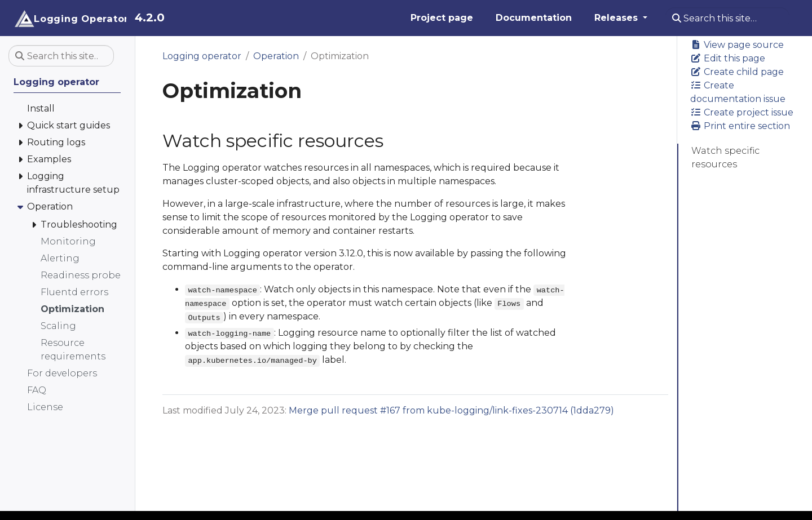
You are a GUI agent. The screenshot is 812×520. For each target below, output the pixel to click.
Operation (276, 56)
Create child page (737, 72)
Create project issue (742, 112)
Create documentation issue (738, 92)
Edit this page (728, 58)
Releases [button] (617, 18)
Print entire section (740, 126)
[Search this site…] (727, 18)
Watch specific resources (725, 157)
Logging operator (202, 56)
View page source (737, 45)
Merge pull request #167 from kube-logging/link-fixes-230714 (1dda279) (451, 410)
